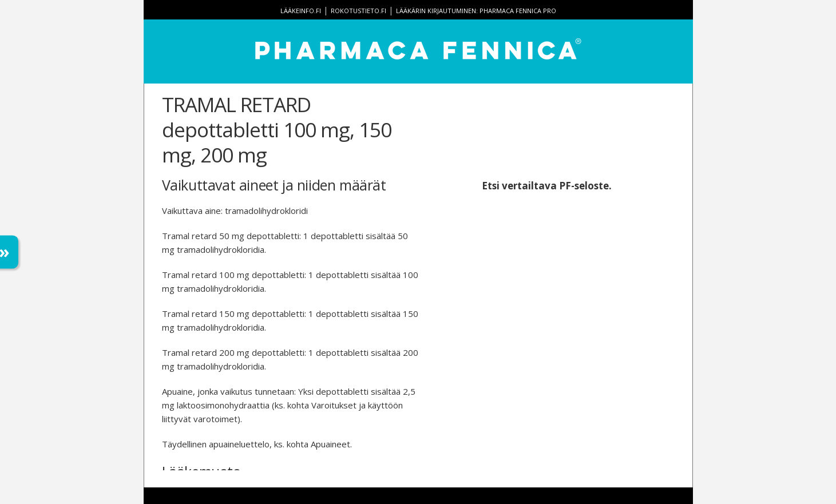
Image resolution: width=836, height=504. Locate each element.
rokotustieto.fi (358, 11)
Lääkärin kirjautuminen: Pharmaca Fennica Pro (476, 11)
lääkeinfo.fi (301, 11)
